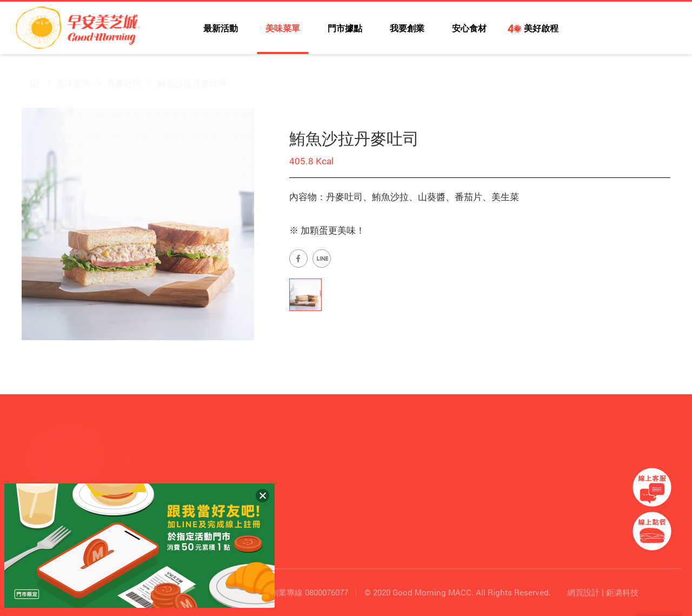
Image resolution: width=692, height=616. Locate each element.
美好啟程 (540, 28)
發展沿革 (309, 450)
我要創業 (407, 28)
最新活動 (221, 28)
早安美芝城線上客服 (652, 487)
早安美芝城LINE (624, 30)
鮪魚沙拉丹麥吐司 (185, 83)
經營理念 (309, 468)
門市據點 (345, 28)
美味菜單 (283, 28)
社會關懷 (402, 485)
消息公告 (624, 431)
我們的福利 (498, 468)
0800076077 (327, 592)
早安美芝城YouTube (601, 30)
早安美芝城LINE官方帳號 (322, 259)
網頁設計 (583, 592)
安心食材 (469, 28)
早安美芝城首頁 (27, 83)
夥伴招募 (494, 450)
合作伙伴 (402, 468)
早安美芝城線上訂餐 (652, 531)
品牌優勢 (309, 485)
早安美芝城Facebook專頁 (298, 259)
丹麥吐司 (117, 83)
